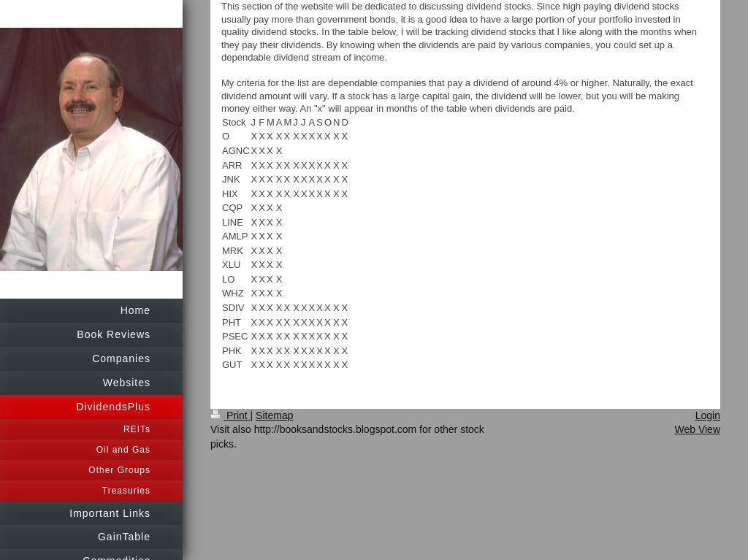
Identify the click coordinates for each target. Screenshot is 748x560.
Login (708, 415)
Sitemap (274, 415)
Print (230, 415)
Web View (697, 429)
